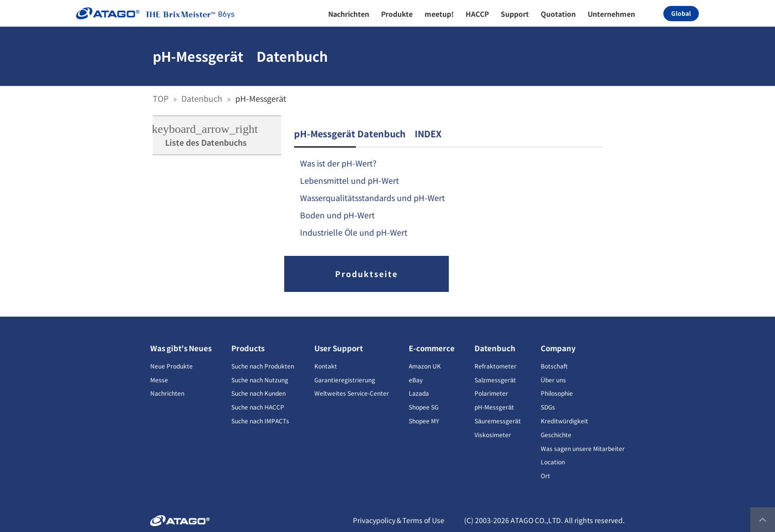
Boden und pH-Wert (337, 215)
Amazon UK (425, 366)
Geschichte (556, 434)
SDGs (548, 407)
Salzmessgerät (495, 380)
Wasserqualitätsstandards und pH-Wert (372, 198)
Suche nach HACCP (258, 407)
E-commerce (432, 348)
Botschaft (554, 366)
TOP (162, 98)
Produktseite (366, 274)
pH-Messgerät (494, 407)
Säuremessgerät (497, 421)
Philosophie (557, 393)
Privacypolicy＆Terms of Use (399, 520)
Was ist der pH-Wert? (338, 163)
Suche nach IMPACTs (260, 421)
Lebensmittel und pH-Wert (349, 180)
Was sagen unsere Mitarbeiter (583, 448)
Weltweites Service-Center (352, 393)
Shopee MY (424, 421)
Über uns (553, 380)
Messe (159, 380)
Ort (545, 475)
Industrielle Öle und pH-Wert (354, 232)
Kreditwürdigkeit (564, 421)
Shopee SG (424, 407)
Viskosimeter (493, 434)
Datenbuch (203, 98)
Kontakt (326, 366)
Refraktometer (495, 366)
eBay (416, 380)
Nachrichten (167, 393)
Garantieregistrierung (345, 380)
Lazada (419, 393)
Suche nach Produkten (263, 366)
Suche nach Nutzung (260, 380)
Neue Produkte (172, 366)
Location (553, 462)
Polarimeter (491, 393)
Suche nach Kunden (258, 393)
